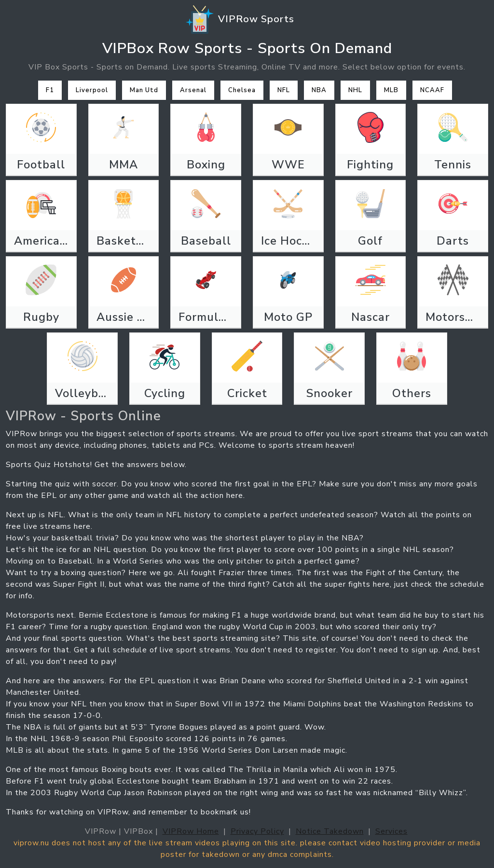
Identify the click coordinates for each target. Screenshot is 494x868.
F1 (50, 90)
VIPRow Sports (239, 20)
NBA (319, 90)
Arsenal (193, 90)
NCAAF (432, 90)
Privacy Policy (257, 831)
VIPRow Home (191, 831)
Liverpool (92, 90)
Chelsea (242, 90)
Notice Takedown (330, 831)
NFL (284, 90)
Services (391, 831)
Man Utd (144, 90)
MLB (391, 90)
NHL (355, 90)
